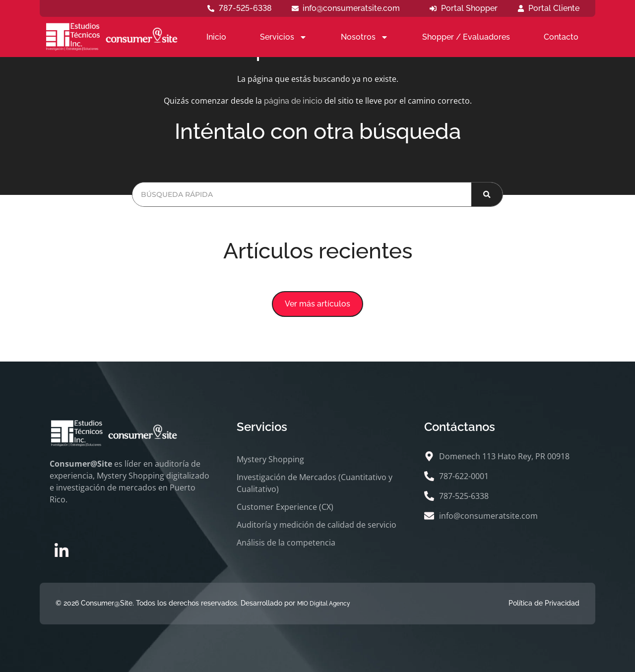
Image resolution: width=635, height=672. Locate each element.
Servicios (284, 37)
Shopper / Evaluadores (466, 37)
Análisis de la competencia (286, 543)
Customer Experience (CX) (285, 507)
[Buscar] (487, 194)
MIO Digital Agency (324, 604)
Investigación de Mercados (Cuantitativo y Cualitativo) (315, 483)
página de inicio (293, 101)
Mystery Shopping (270, 459)
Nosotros (365, 37)
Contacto (561, 37)
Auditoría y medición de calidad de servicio (317, 525)
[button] (317, 304)
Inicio (216, 37)
